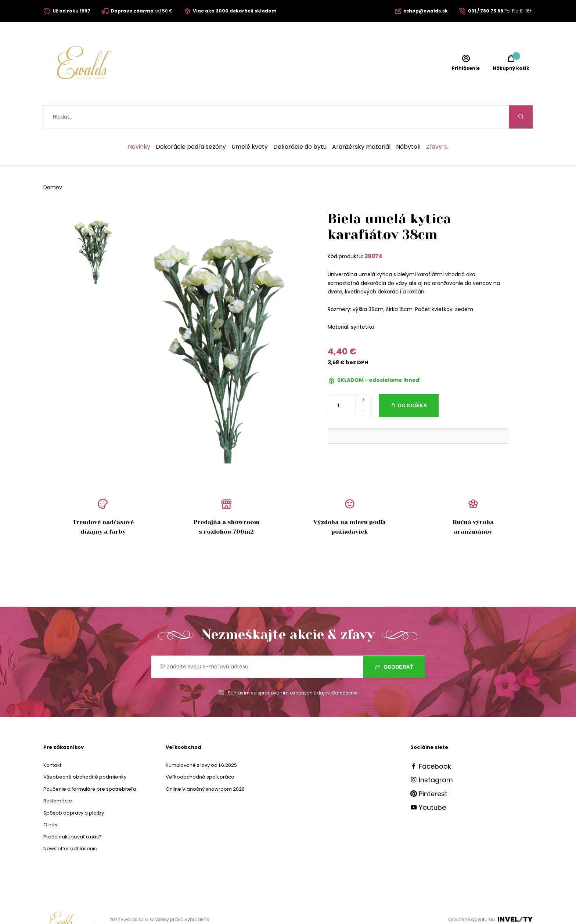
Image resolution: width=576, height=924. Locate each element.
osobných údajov (310, 670)
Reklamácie (58, 778)
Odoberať (394, 643)
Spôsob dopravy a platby (74, 790)
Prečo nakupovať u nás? (73, 814)
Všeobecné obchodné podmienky (85, 754)
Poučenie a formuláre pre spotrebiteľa (90, 766)
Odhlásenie (345, 670)
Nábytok (408, 124)
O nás (50, 802)
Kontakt (52, 742)
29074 (373, 233)
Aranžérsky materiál (361, 124)
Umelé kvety (250, 124)
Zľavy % (437, 124)
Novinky (139, 124)
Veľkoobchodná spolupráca (200, 754)
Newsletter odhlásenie (70, 825)
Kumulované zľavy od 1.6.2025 (201, 742)
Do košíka (412, 382)
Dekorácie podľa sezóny (191, 124)
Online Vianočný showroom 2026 (205, 766)
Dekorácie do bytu (300, 124)
